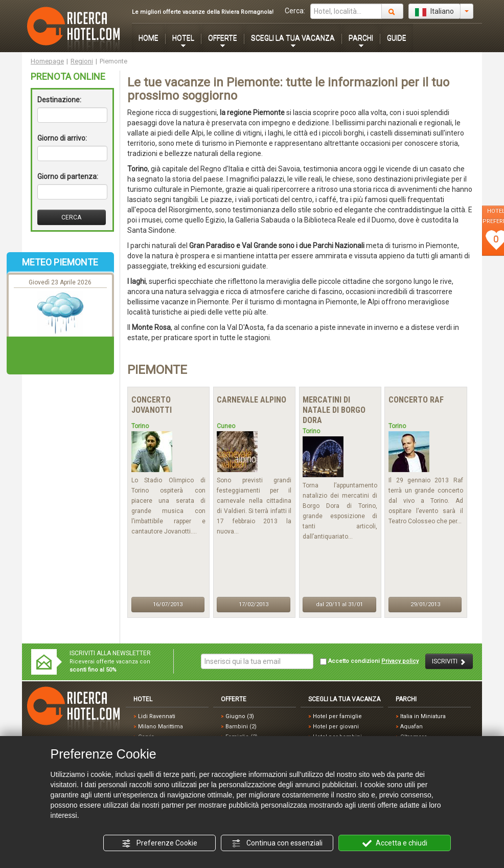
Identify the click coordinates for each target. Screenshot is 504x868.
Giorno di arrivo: (62, 138)
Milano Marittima (161, 727)
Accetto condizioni (369, 661)
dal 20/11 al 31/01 (339, 604)
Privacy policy (400, 661)
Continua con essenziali (277, 843)
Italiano (434, 12)
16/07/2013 (168, 604)
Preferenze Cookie (159, 843)
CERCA (71, 217)
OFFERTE (223, 38)
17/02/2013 (254, 604)
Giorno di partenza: (68, 176)
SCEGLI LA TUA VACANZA (293, 38)
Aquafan (411, 727)
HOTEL (183, 38)
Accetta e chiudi (395, 843)
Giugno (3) (240, 716)
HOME (148, 38)
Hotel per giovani (336, 727)
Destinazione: (59, 100)
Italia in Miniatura (423, 716)
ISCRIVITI (449, 662)
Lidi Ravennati (157, 716)
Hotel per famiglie (337, 716)
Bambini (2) (241, 727)
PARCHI (361, 38)
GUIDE (397, 38)
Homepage (47, 61)
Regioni (82, 61)
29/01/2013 (425, 604)
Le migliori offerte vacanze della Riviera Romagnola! (203, 12)
